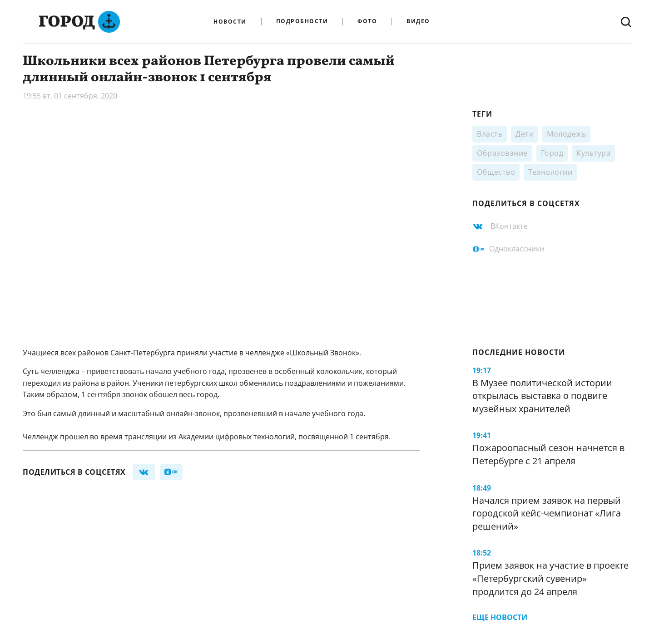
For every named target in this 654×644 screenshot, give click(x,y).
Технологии (550, 172)
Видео (418, 22)
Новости (230, 22)
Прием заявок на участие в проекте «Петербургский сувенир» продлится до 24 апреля (550, 578)
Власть (490, 134)
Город (552, 153)
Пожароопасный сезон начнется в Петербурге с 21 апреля (548, 454)
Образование (502, 153)
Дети (525, 134)
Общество (496, 172)
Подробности (302, 22)
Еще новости (500, 617)
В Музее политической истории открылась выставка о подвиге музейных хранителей (542, 396)
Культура (593, 153)
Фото (367, 22)
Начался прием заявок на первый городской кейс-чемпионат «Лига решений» (547, 513)
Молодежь (566, 134)
